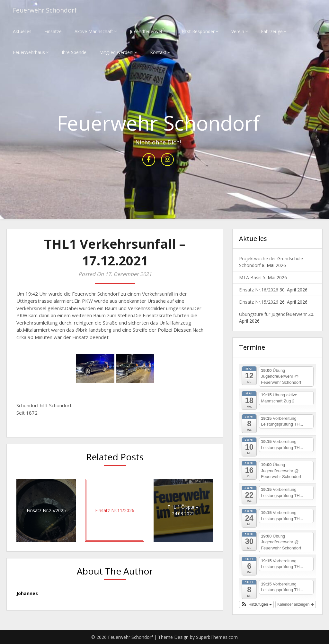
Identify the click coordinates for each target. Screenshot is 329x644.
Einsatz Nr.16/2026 (259, 290)
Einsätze (53, 31)
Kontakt (158, 52)
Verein (238, 31)
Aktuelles (22, 31)
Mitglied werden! (116, 52)
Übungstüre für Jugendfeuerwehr (273, 314)
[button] (256, 604)
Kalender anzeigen (295, 604)
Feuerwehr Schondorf (46, 10)
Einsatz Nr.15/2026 (259, 302)
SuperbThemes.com (217, 637)
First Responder (198, 31)
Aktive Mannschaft (94, 31)
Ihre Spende (74, 52)
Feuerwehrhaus (29, 52)
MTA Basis (250, 278)
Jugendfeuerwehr (147, 31)
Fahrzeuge (272, 31)
